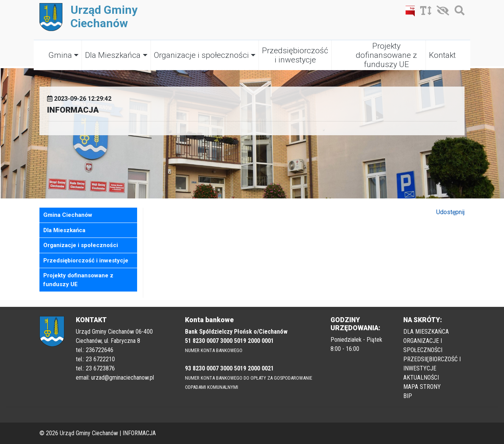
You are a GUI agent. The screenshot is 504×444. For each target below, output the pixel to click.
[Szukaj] (458, 12)
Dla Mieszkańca (113, 55)
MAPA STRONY (422, 387)
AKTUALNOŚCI (421, 378)
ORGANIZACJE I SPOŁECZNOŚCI (423, 345)
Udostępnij (450, 212)
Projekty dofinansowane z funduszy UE (386, 55)
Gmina (60, 55)
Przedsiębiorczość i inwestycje (295, 55)
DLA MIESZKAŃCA (426, 332)
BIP (408, 396)
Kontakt (442, 55)
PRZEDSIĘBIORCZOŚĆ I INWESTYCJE (432, 364)
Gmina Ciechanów (68, 215)
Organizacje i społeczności (201, 55)
